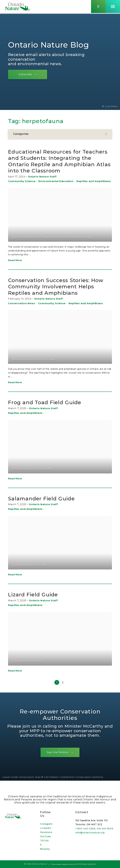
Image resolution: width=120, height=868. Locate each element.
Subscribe (27, 74)
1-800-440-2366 (85, 829)
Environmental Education (56, 187)
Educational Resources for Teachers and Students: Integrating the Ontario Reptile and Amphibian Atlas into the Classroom (56, 164)
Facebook (46, 832)
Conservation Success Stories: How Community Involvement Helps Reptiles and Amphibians (56, 293)
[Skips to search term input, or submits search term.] (98, 7)
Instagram (46, 824)
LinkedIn (46, 828)
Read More (15, 267)
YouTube (46, 836)
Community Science (22, 187)
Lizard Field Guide (36, 601)
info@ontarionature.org (90, 833)
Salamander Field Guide (45, 505)
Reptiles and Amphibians (94, 187)
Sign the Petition (58, 759)
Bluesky (45, 849)
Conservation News (22, 310)
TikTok (44, 841)
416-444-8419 (105, 829)
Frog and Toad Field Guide (49, 409)
